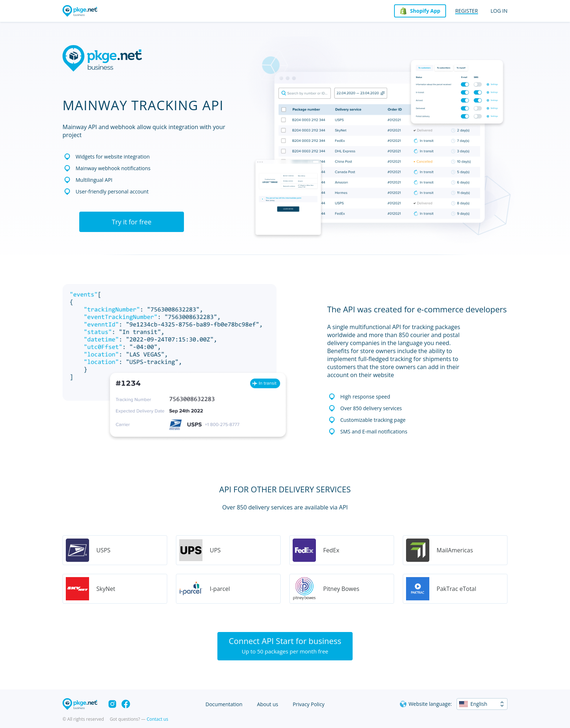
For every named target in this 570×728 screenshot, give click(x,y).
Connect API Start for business (285, 645)
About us (268, 704)
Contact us (157, 719)
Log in (499, 11)
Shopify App (425, 11)
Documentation (224, 704)
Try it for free (131, 222)
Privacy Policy (308, 704)
